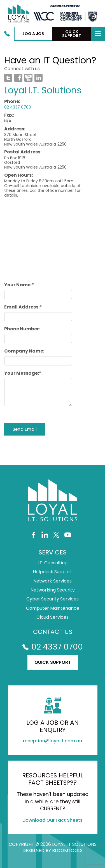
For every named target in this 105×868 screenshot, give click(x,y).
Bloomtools (67, 850)
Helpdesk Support (53, 572)
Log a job (33, 34)
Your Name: (18, 285)
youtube (28, 78)
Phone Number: (22, 329)
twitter (8, 78)
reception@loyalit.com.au (53, 741)
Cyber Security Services (53, 599)
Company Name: (24, 351)
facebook (18, 78)
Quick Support (72, 34)
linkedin (39, 78)
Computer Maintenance (53, 608)
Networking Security (53, 590)
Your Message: (22, 373)
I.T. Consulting (53, 563)
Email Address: (22, 307)
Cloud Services (53, 617)
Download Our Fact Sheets (53, 820)
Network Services (53, 581)
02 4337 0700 (7, 34)
